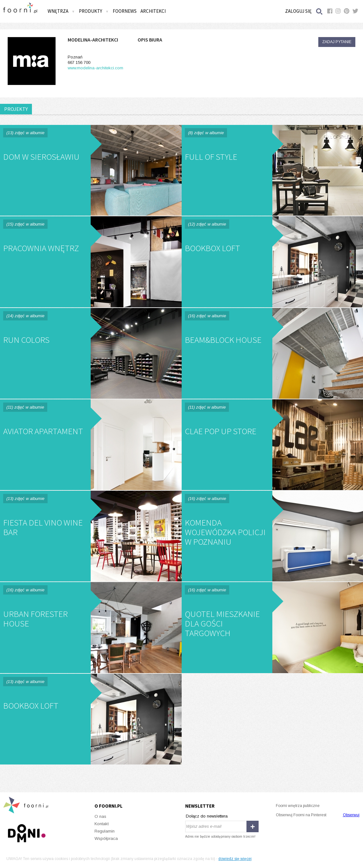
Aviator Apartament (91, 445)
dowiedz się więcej (235, 859)
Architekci (153, 11)
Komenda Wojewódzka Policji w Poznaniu (272, 536)
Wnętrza (61, 11)
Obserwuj (351, 815)
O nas (100, 816)
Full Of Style (272, 170)
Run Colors (91, 353)
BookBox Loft (272, 262)
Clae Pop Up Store (272, 445)
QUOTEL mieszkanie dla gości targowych (272, 627)
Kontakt (102, 824)
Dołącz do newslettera (207, 816)
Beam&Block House (272, 353)
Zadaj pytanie (337, 42)
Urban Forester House (91, 627)
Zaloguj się (298, 11)
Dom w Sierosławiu (91, 170)
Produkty (94, 11)
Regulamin (105, 831)
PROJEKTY (16, 109)
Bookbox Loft (91, 719)
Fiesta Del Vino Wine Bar (91, 536)
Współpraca (106, 838)
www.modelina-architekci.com (95, 68)
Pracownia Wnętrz (91, 262)
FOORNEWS (125, 11)
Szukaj (320, 11)
